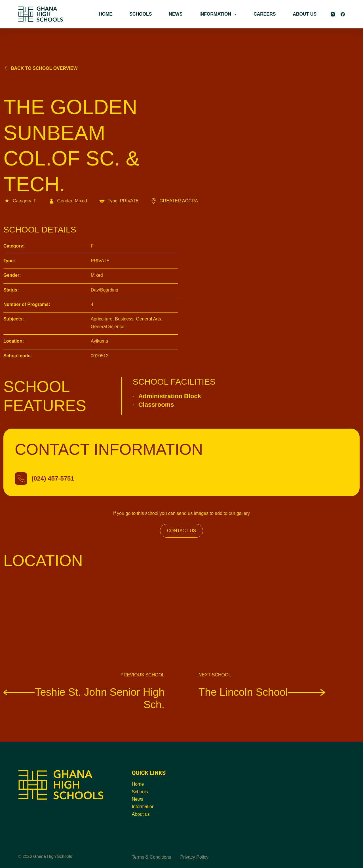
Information (143, 807)
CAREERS (265, 14)
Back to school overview (41, 68)
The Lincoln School (262, 692)
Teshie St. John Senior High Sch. (84, 698)
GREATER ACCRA (174, 201)
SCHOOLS (141, 14)
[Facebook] (343, 14)
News (138, 799)
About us (141, 814)
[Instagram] (333, 14)
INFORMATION (219, 14)
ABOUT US (305, 14)
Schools (140, 792)
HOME (105, 14)
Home (138, 784)
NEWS (176, 14)
